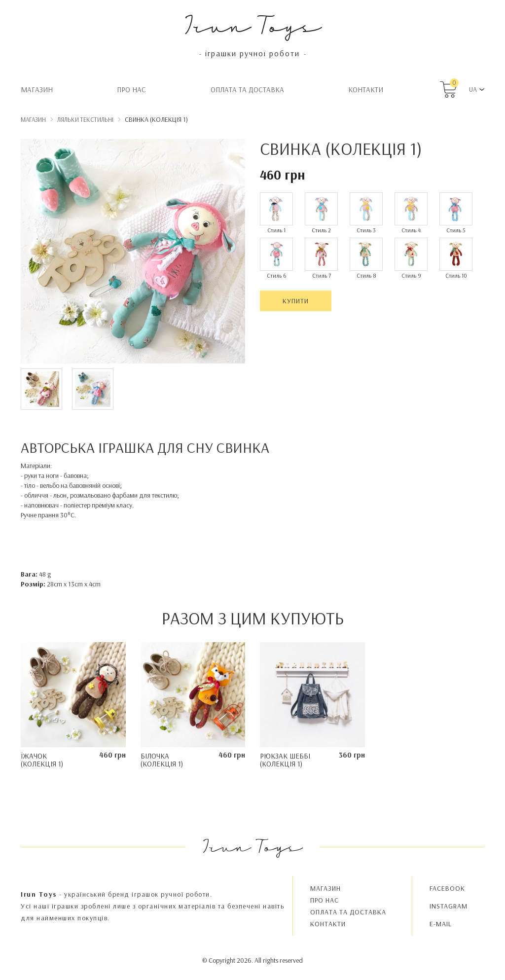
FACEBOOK (447, 888)
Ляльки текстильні (85, 119)
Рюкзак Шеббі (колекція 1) (285, 760)
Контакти (366, 90)
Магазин (37, 90)
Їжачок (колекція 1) (42, 760)
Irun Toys (253, 24)
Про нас (131, 90)
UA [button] (473, 89)
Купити (296, 301)
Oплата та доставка (247, 90)
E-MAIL (441, 924)
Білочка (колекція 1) (162, 760)
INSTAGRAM (449, 906)
